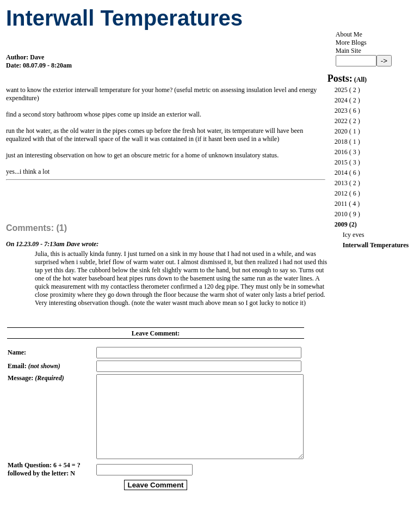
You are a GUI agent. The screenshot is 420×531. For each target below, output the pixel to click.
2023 (341, 111)
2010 (341, 214)
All (360, 80)
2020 (341, 131)
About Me (349, 34)
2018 (341, 142)
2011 (341, 204)
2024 (341, 100)
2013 (341, 183)
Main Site (348, 51)
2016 (341, 152)
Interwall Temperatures (376, 245)
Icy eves (354, 235)
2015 (341, 162)
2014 (341, 173)
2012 (341, 193)
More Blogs (351, 42)
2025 (341, 90)
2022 (341, 121)
